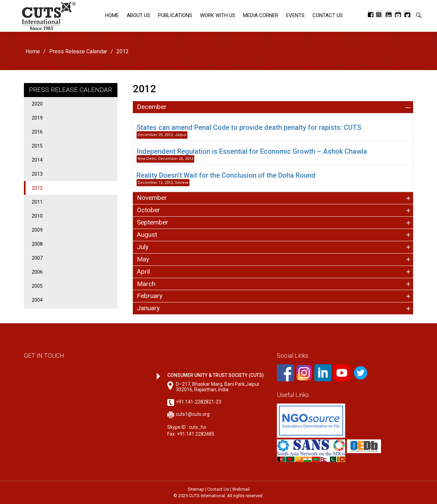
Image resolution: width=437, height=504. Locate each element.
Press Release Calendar (78, 51)
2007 (37, 258)
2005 (37, 286)
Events (295, 15)
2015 (37, 146)
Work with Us (218, 15)
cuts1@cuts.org (193, 414)
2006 (37, 272)
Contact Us (328, 15)
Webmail (241, 489)
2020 (37, 104)
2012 (37, 188)
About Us (138, 15)
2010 (37, 216)
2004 (37, 300)
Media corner (261, 15)
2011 (37, 202)
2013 (37, 174)
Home (112, 15)
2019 (37, 118)
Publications (175, 15)
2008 (37, 244)
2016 (37, 132)
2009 (37, 230)
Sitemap (196, 489)
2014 (37, 160)
